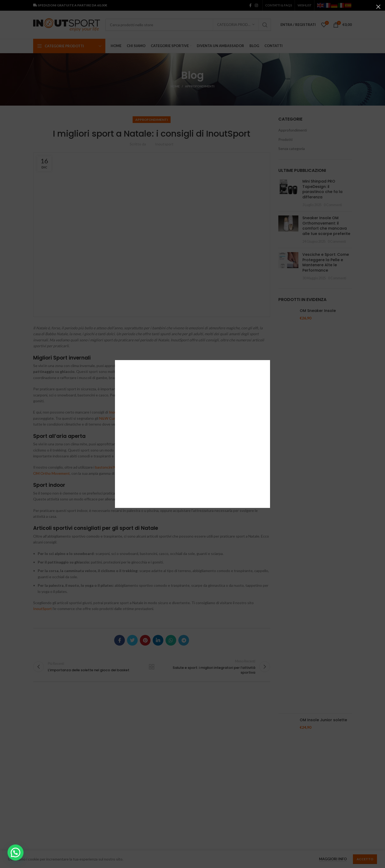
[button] (16, 852)
